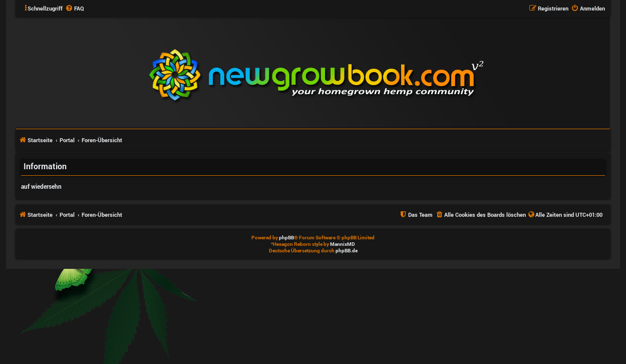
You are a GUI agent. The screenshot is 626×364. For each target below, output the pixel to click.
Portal (67, 140)
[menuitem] (75, 9)
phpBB (286, 238)
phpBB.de (347, 251)
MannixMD (343, 244)
